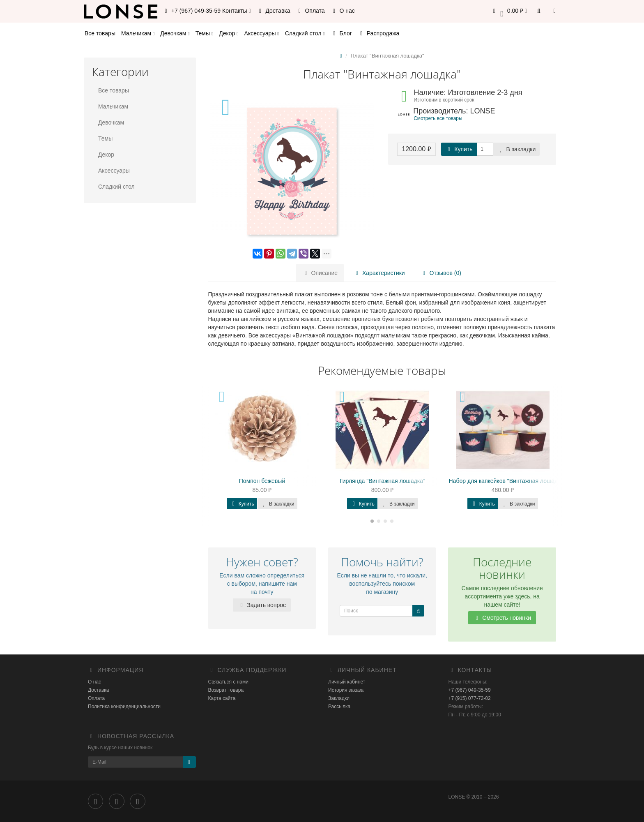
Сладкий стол (305, 33)
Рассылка (339, 707)
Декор (229, 33)
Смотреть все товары (438, 118)
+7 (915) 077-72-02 (470, 698)
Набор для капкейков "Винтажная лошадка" (507, 481)
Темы (204, 33)
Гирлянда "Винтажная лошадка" (382, 481)
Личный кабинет (347, 682)
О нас (343, 11)
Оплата (310, 11)
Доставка (274, 11)
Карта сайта (222, 698)
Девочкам (175, 33)
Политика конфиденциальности (124, 707)
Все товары (100, 33)
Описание (320, 273)
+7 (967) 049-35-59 (470, 690)
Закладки (339, 698)
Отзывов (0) (441, 273)
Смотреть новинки (502, 618)
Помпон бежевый (262, 481)
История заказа (346, 690)
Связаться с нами (228, 682)
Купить (459, 149)
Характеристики (379, 273)
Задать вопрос (262, 605)
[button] (509, 11)
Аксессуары (262, 33)
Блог (341, 33)
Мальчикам (138, 33)
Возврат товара (226, 690)
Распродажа (379, 33)
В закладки (517, 149)
